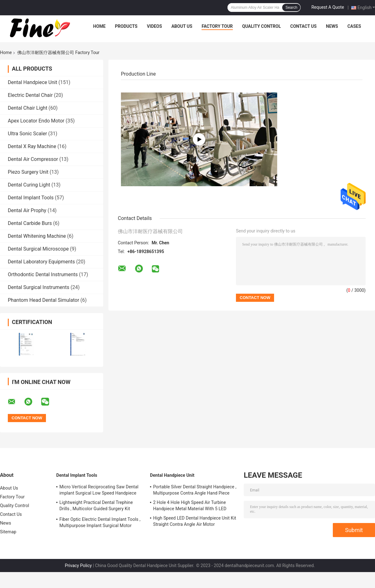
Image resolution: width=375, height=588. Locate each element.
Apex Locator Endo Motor (36, 121)
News (332, 26)
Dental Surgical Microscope (38, 249)
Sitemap (8, 532)
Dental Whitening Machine (37, 236)
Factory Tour (217, 26)
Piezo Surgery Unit (28, 172)
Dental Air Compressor (33, 159)
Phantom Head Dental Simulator (43, 300)
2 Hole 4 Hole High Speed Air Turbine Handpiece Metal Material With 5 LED (190, 506)
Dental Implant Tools (31, 198)
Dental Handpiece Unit (32, 82)
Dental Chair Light (27, 108)
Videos (155, 26)
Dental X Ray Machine (32, 146)
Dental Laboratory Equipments (41, 262)
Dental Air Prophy (27, 210)
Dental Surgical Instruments (39, 287)
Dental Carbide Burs (30, 223)
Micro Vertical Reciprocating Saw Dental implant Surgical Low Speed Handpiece (99, 490)
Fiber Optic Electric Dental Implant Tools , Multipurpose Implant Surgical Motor (100, 522)
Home (99, 26)
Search (291, 7)
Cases (354, 26)
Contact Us (303, 26)
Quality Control (262, 26)
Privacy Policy (78, 566)
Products (126, 26)
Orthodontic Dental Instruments (43, 274)
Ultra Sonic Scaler (27, 134)
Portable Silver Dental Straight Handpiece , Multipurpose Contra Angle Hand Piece (195, 490)
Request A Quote (327, 7)
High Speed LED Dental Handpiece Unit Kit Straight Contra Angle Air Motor (195, 521)
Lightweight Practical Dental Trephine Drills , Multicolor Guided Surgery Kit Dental (96, 506)
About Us (182, 26)
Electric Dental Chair (30, 95)
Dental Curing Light (29, 185)
